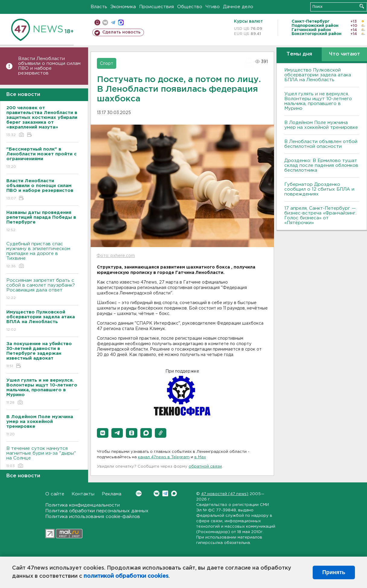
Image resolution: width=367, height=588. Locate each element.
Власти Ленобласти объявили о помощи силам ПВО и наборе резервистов (49, 66)
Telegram (165, 493)
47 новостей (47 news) (225, 494)
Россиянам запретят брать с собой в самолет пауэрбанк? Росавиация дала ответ (42, 289)
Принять (334, 572)
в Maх (200, 457)
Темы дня (299, 54)
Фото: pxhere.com (116, 256)
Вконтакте (139, 493)
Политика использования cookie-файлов (93, 517)
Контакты (83, 494)
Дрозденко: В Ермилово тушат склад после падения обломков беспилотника (321, 165)
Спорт (107, 64)
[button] (103, 433)
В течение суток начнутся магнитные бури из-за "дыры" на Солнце (42, 458)
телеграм (113, 22)
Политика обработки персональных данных (97, 511)
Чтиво (213, 7)
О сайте (55, 494)
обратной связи (205, 467)
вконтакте (105, 22)
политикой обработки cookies (126, 576)
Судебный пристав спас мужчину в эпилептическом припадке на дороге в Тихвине (42, 255)
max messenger (121, 22)
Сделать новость (121, 32)
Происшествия (156, 7)
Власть (99, 7)
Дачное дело (238, 7)
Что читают (345, 54)
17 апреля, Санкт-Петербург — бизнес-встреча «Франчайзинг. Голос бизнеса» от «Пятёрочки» (320, 216)
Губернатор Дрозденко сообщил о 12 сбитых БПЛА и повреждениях (319, 189)
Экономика (123, 7)
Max (174, 493)
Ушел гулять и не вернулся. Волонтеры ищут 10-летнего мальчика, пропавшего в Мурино (318, 101)
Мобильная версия (97, 22)
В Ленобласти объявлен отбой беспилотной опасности (321, 144)
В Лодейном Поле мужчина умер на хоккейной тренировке (321, 125)
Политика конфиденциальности (83, 505)
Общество (190, 7)
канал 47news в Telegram (164, 457)
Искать (362, 6)
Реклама (112, 494)
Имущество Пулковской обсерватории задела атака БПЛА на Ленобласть (318, 75)
